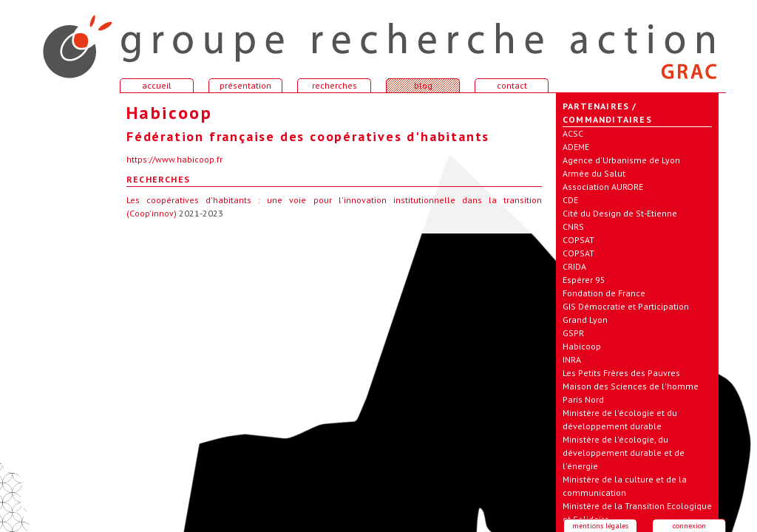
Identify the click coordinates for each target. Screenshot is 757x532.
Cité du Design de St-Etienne (620, 213)
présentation (245, 85)
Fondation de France (604, 293)
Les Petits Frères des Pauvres (621, 373)
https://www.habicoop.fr (174, 159)
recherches (335, 85)
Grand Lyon (585, 320)
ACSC (573, 133)
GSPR (573, 333)
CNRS (573, 226)
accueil (68, 40)
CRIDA (574, 266)
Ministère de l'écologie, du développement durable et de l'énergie (624, 453)
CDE (570, 200)
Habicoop (582, 346)
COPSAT (578, 240)
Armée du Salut (594, 173)
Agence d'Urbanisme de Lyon (621, 160)
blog (423, 85)
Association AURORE (603, 187)
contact (512, 85)
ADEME (576, 147)
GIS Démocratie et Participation (626, 306)
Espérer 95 (584, 280)
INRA (572, 359)
